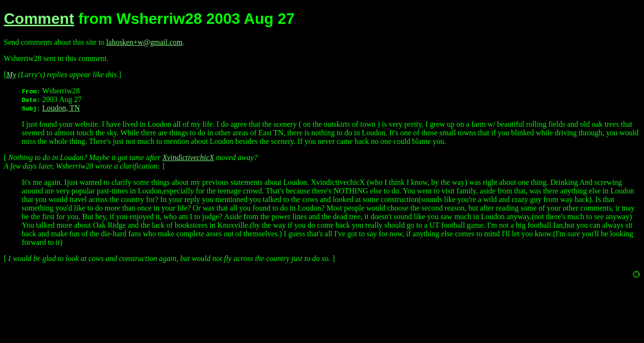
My (11, 75)
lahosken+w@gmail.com (144, 42)
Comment (39, 19)
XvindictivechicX (188, 157)
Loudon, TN (61, 108)
